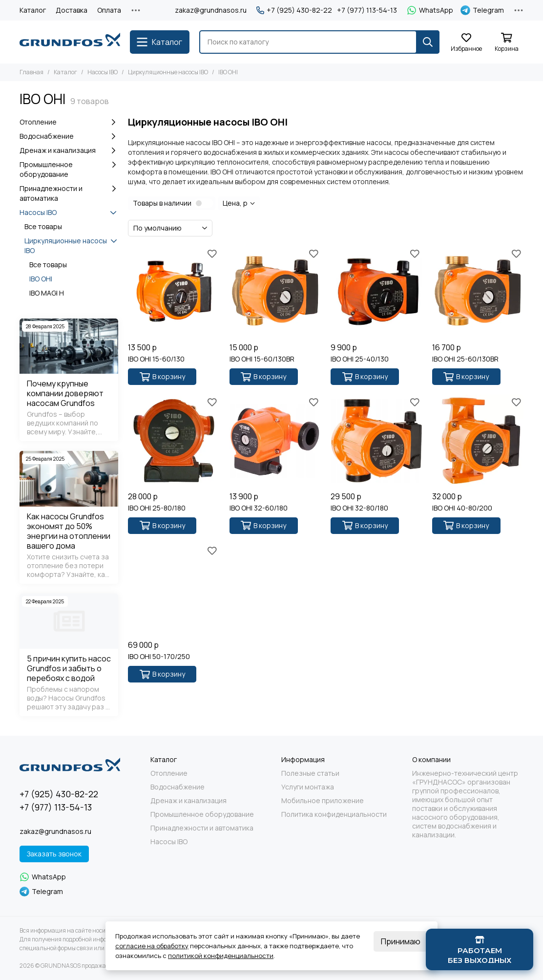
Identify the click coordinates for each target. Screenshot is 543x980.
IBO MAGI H (47, 293)
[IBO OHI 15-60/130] (174, 292)
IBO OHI (41, 279)
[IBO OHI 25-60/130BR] (478, 292)
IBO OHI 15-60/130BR (262, 359)
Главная (31, 72)
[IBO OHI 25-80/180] (174, 440)
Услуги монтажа (308, 787)
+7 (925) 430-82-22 (294, 10)
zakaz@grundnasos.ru (211, 10)
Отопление (69, 122)
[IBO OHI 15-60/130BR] (275, 292)
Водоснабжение (69, 136)
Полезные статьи (310, 773)
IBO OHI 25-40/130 (360, 359)
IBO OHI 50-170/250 (159, 657)
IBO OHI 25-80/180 (157, 508)
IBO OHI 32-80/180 (359, 508)
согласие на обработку (152, 946)
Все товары (43, 226)
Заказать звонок (54, 854)
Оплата (109, 10)
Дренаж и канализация (69, 150)
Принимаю (401, 941)
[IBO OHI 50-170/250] (174, 589)
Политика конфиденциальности (334, 814)
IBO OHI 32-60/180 (259, 508)
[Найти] (428, 42)
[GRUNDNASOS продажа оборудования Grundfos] (70, 42)
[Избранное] (466, 43)
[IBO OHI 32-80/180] (376, 440)
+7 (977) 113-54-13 (367, 10)
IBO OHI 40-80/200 (462, 508)
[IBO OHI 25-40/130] (376, 292)
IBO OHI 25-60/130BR (465, 359)
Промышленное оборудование (69, 169)
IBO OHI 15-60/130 (156, 359)
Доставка (72, 10)
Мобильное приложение (323, 801)
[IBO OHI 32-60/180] (275, 440)
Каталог (33, 10)
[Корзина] (506, 43)
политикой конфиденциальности (221, 956)
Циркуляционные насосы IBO (168, 72)
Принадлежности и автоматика (69, 193)
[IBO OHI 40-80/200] (478, 440)
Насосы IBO (103, 72)
